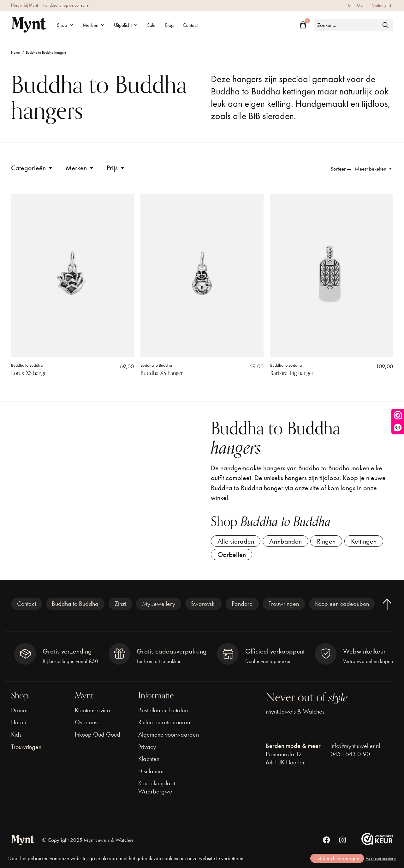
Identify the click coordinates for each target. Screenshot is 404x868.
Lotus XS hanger (30, 373)
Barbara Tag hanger (292, 373)
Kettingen (369, 542)
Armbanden (288, 542)
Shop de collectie (74, 5)
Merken (95, 25)
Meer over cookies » (381, 859)
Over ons (86, 725)
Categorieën (32, 168)
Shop (66, 25)
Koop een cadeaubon (342, 607)
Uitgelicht (129, 25)
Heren (19, 725)
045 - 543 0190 (350, 757)
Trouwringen (284, 607)
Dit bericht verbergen (337, 858)
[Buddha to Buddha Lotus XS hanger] (72, 275)
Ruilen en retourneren (164, 725)
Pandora (242, 607)
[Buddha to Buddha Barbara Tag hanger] (332, 275)
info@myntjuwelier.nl (355, 749)
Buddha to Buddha (27, 365)
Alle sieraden (236, 542)
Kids (16, 737)
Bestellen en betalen (163, 713)
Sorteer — (341, 169)
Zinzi (120, 607)
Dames (20, 713)
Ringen (330, 542)
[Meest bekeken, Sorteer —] (374, 169)
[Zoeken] (353, 25)
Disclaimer (151, 774)
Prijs (116, 168)
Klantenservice (92, 713)
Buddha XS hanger (162, 373)
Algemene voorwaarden (169, 737)
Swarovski (203, 607)
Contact (199, 25)
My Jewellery (159, 607)
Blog (176, 25)
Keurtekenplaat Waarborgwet (157, 790)
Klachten (149, 762)
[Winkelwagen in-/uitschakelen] (303, 25)
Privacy (147, 750)
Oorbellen (232, 557)
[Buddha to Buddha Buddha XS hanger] (202, 275)
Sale (157, 25)
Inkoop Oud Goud (98, 737)
